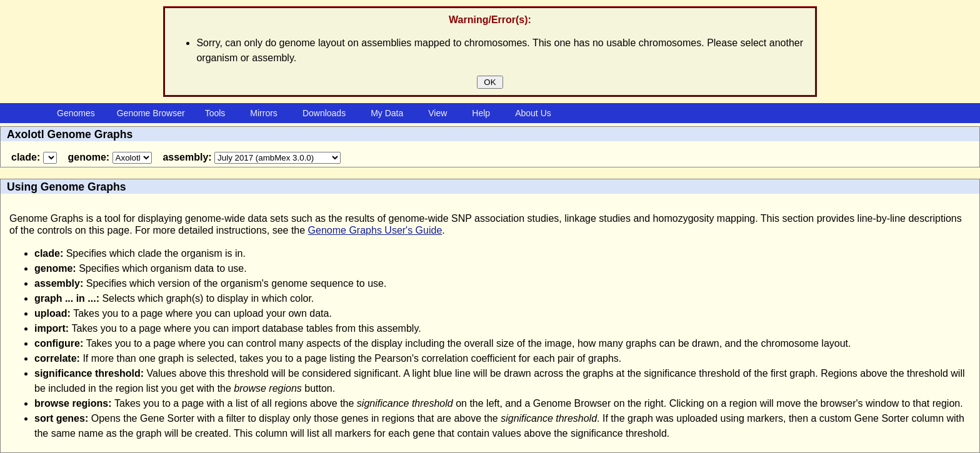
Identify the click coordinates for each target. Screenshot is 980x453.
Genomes (76, 113)
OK (490, 82)
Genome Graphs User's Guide (375, 230)
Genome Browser (151, 113)
